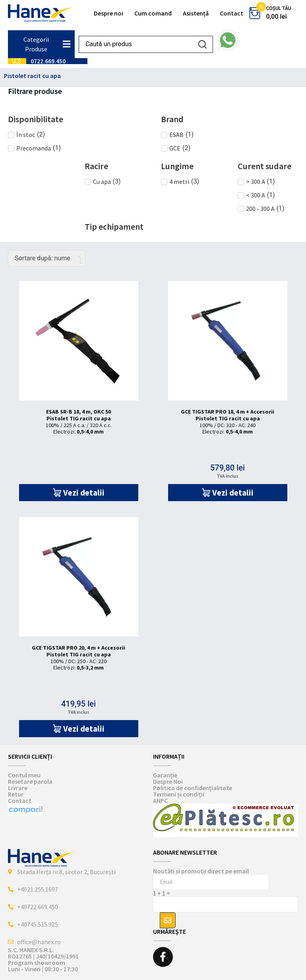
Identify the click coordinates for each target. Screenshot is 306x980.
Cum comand (153, 13)
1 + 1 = (162, 893)
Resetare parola (30, 781)
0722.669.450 (48, 61)
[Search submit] (202, 44)
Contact (231, 13)
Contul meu (24, 775)
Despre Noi (168, 781)
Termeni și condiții (179, 794)
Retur (16, 794)
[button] (79, 493)
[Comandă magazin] (47, 258)
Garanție (165, 775)
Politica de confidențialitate (193, 788)
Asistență (196, 13)
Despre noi (108, 13)
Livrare (18, 788)
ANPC (160, 800)
